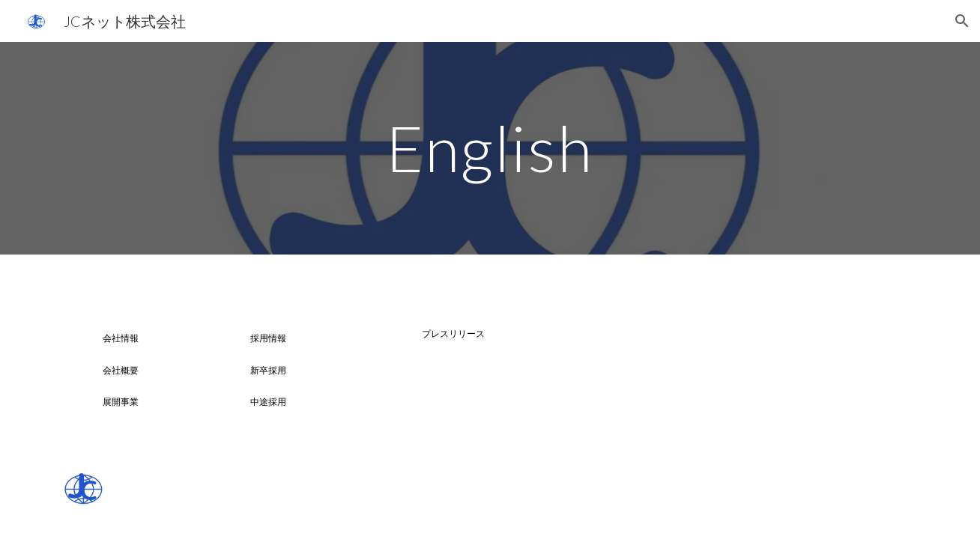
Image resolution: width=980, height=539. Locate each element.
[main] (490, 148)
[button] (962, 21)
